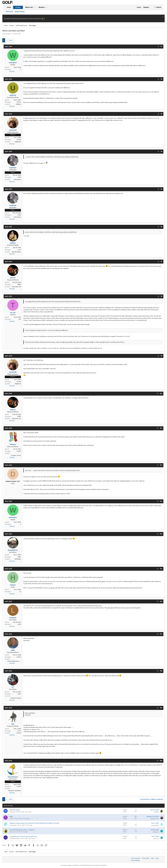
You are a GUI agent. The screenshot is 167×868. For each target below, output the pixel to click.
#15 (161, 569)
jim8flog (156, 812)
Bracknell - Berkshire (15, 791)
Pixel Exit (104, 865)
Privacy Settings (135, 860)
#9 (161, 356)
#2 (161, 79)
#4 (161, 151)
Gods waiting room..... (14, 661)
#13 (161, 501)
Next (10, 40)
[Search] (158, 7)
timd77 (12, 818)
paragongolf (13, 825)
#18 (161, 671)
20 (37, 818)
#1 (161, 46)
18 (32, 818)
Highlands (18, 142)
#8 (161, 296)
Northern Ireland (16, 698)
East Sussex (17, 179)
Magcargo (13, 812)
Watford (18, 104)
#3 (161, 114)
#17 (161, 634)
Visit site (12, 71)
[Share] (158, 47)
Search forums (20, 12)
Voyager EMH (155, 819)
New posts (10, 12)
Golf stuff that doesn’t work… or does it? (22, 830)
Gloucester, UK (16, 287)
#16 (161, 601)
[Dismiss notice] (162, 17)
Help (152, 858)
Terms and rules (136, 858)
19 (35, 818)
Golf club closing (15, 810)
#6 (161, 227)
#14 (161, 534)
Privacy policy (146, 858)
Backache (156, 832)
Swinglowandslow (15, 838)
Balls (11, 816)
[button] (35, 7)
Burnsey (156, 838)
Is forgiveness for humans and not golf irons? (23, 836)
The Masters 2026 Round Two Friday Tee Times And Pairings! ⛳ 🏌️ (25, 18)
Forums (18, 7)
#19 (161, 708)
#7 (161, 262)
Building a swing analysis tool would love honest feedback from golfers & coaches (35, 823)
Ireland (19, 733)
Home (9, 7)
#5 (161, 189)
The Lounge (28, 812)
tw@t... (128, 336)
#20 (161, 761)
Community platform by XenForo (78, 865)
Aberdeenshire (16, 252)
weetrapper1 (8, 34)
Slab (11, 832)
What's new (29, 7)
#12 (161, 465)
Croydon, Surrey (16, 455)
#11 (161, 428)
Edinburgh (18, 559)
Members (42, 7)
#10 (161, 394)
